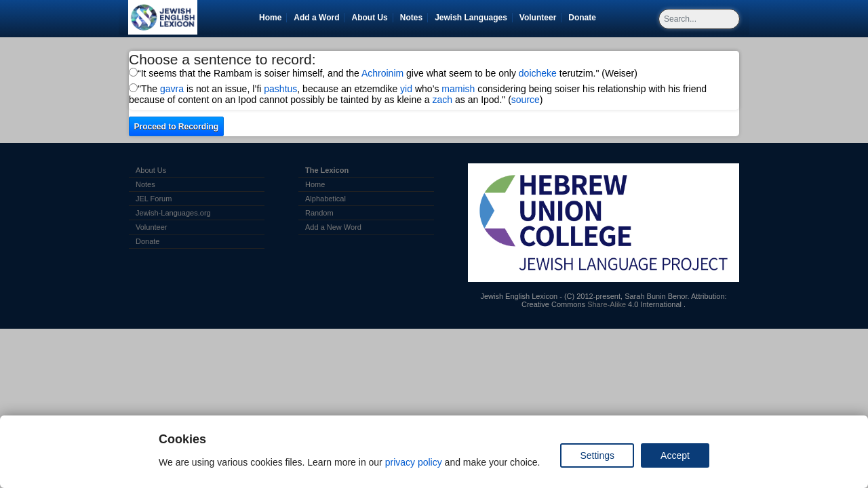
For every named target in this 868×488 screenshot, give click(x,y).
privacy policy (414, 462)
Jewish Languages (473, 18)
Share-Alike (607, 304)
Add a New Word (333, 227)
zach (443, 100)
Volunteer (540, 18)
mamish (458, 89)
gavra (172, 89)
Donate (585, 18)
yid (406, 89)
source (526, 100)
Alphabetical (325, 199)
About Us (369, 18)
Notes (411, 18)
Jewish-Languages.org (173, 213)
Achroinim (382, 73)
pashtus (280, 89)
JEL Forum (154, 199)
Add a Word (316, 18)
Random (319, 213)
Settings (597, 455)
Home (270, 18)
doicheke (538, 73)
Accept (675, 455)
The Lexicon (327, 170)
